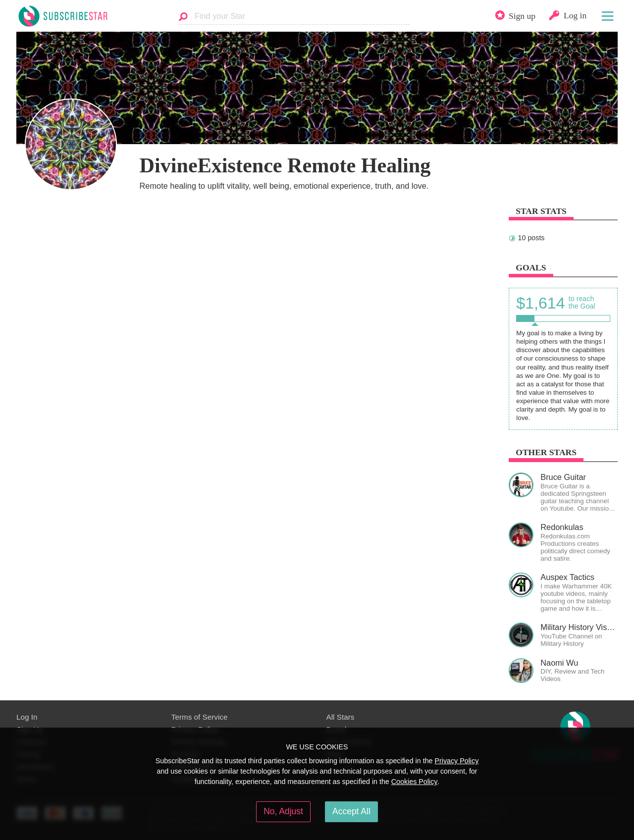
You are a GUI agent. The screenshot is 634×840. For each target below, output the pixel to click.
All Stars (341, 717)
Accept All (351, 811)
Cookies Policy (415, 782)
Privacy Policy (456, 761)
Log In (27, 717)
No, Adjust (283, 811)
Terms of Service (200, 717)
